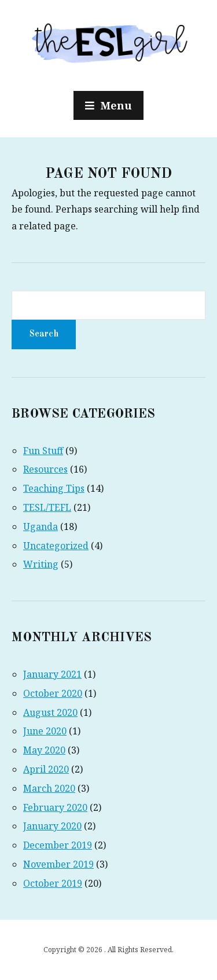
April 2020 (46, 769)
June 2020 (45, 731)
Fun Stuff (43, 451)
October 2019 (53, 883)
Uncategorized (56, 546)
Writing (41, 564)
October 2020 (53, 693)
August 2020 (50, 712)
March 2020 (49, 788)
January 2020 (52, 826)
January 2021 (52, 674)
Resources (45, 469)
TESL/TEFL (47, 507)
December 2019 (58, 845)
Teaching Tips (54, 488)
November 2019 (58, 864)
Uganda (41, 526)
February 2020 (55, 807)
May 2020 (44, 750)
